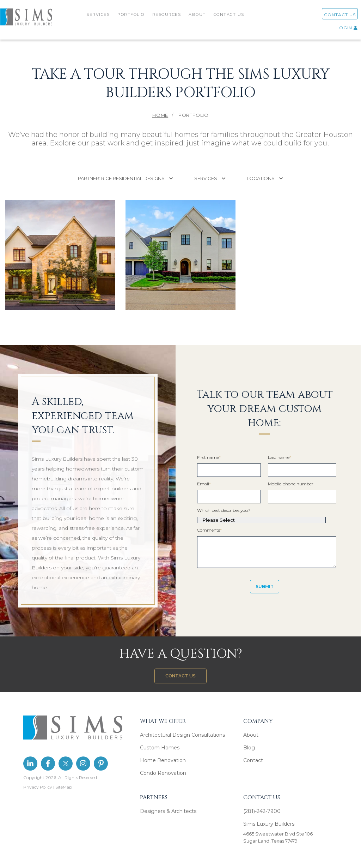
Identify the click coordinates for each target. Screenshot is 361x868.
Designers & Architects (168, 811)
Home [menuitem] (160, 115)
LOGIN (339, 30)
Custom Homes (160, 748)
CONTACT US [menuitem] (230, 17)
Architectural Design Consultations (182, 735)
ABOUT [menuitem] (198, 17)
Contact (253, 760)
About (251, 735)
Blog (249, 748)
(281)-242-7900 (262, 811)
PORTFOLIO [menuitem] (132, 17)
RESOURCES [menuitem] (167, 17)
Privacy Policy (38, 787)
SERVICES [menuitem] (99, 17)
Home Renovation (163, 760)
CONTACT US (332, 17)
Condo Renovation (163, 773)
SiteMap (64, 787)
